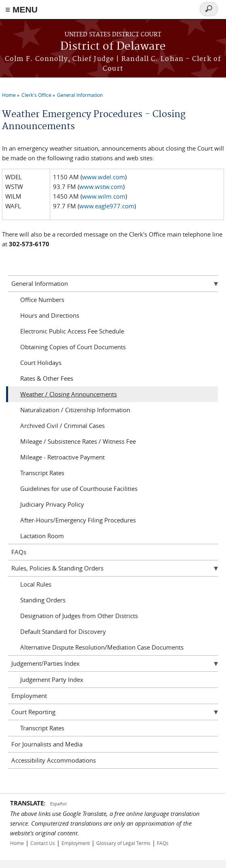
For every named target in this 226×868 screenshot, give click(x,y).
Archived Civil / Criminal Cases (62, 426)
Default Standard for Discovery (63, 631)
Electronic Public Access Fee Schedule (72, 331)
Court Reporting (33, 712)
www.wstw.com (101, 187)
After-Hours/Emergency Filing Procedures (78, 520)
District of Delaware (113, 47)
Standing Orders (43, 600)
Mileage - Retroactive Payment (62, 457)
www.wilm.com (104, 196)
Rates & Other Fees (47, 378)
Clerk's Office (36, 95)
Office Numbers (42, 300)
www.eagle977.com (107, 206)
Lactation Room (42, 536)
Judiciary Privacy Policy (52, 504)
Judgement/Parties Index (45, 663)
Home (9, 95)
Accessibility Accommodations (54, 760)
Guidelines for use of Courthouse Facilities (79, 489)
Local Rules (36, 584)
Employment (29, 696)
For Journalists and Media (47, 744)
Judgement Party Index (52, 679)
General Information (80, 95)
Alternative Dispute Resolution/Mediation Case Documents (102, 647)
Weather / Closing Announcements (69, 394)
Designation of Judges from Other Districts (79, 616)
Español (58, 804)
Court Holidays (41, 363)
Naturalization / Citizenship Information (75, 410)
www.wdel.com (103, 177)
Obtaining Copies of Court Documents (73, 347)
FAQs (19, 552)
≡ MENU (21, 9)
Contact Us (43, 843)
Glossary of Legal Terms (123, 843)
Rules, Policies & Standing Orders (57, 568)
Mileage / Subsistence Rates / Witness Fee (78, 441)
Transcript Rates (42, 473)
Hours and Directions (50, 315)
